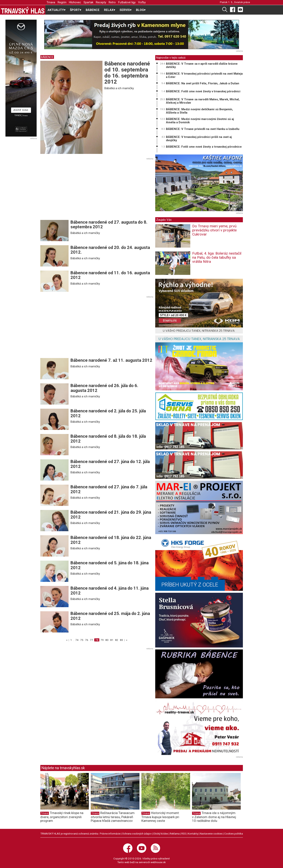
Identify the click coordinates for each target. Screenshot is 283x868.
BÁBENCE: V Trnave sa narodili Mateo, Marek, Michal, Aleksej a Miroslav (203, 101)
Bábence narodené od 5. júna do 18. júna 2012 (110, 565)
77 (92, 640)
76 (87, 640)
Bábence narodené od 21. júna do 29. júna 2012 (111, 515)
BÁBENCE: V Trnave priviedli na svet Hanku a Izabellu (203, 129)
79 (102, 640)
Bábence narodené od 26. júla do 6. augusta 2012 (104, 388)
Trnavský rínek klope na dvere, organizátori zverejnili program (62, 817)
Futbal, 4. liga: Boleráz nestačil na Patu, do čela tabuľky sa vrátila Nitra (217, 257)
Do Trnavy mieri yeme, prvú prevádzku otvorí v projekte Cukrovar (214, 230)
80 (107, 640)
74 (77, 640)
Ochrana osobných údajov (137, 834)
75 (82, 640)
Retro (112, 2)
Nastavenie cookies (211, 834)
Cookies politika (234, 834)
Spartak (88, 2)
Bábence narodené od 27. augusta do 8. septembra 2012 (109, 224)
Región (62, 2)
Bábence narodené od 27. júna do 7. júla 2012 (109, 489)
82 (117, 640)
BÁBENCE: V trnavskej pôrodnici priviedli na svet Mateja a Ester (204, 75)
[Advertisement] (73, 190)
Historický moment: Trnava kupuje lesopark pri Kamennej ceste (160, 817)
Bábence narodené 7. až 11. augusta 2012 (111, 360)
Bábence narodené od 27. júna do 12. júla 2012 (110, 464)
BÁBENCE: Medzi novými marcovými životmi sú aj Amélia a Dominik (200, 121)
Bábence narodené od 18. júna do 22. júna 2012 (111, 540)
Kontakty (193, 834)
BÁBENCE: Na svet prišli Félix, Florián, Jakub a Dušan (203, 83)
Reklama (175, 834)
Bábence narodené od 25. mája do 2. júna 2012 (110, 616)
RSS (184, 834)
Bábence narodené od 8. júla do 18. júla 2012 (108, 439)
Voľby (142, 2)
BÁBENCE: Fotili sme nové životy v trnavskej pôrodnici (203, 91)
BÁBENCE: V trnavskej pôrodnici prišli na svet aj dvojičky (199, 139)
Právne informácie (110, 834)
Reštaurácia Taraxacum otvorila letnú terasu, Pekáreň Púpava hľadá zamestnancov (113, 817)
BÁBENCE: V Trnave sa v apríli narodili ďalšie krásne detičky (202, 65)
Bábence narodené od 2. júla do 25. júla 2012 (108, 413)
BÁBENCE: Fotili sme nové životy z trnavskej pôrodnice (204, 147)
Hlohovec (75, 2)
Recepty (101, 2)
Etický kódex (161, 834)
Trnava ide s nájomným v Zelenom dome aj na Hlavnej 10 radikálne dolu (214, 817)
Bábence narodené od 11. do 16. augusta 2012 (110, 275)
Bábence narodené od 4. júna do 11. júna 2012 (110, 591)
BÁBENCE (93, 10)
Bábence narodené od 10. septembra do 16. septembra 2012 (127, 73)
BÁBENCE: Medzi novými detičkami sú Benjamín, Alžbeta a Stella (199, 111)
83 (122, 640)
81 (112, 640)
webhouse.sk (158, 862)
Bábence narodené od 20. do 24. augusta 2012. (110, 250)
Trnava (51, 2)
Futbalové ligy (127, 2)
